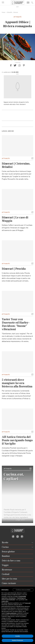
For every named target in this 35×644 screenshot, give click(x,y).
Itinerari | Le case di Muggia (15, 219)
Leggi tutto (20, 520)
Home (4, 12)
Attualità (9, 12)
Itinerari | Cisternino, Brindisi (16, 165)
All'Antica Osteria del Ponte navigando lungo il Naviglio (17, 440)
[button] (11, 65)
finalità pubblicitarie (11, 613)
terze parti (28, 603)
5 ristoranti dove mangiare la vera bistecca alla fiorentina (17, 383)
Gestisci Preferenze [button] (17, 640)
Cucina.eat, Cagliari (14, 477)
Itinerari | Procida (14, 269)
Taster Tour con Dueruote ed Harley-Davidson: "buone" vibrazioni (16, 324)
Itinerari (16, 12)
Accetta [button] (17, 636)
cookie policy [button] (5, 601)
